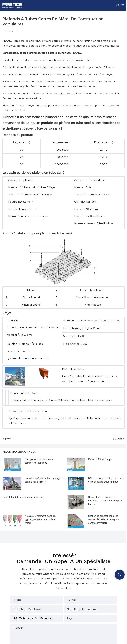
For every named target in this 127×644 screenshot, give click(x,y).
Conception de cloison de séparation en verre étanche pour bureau (105, 501)
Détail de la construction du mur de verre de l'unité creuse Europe (106, 480)
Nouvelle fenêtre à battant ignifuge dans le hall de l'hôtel (42, 480)
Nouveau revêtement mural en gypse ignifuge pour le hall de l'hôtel (40, 519)
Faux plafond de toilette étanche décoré (23, 497)
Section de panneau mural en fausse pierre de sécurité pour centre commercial (104, 519)
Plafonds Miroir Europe (100, 459)
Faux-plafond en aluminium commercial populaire (39, 461)
